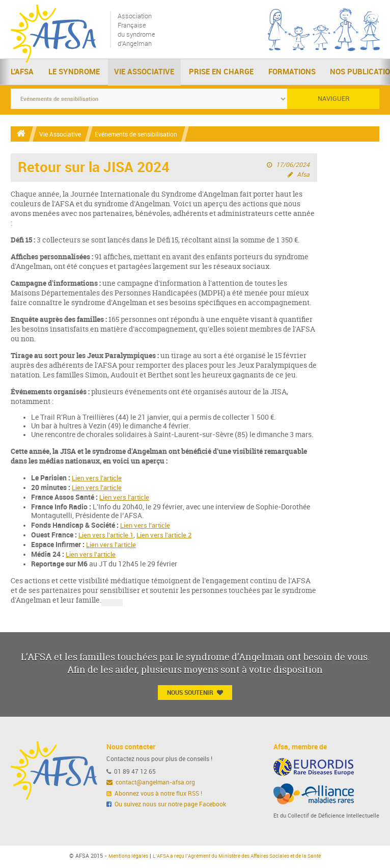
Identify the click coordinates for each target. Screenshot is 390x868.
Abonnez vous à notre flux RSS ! (155, 795)
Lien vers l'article (99, 479)
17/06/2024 (293, 166)
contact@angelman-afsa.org (151, 784)
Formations (292, 73)
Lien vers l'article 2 (171, 536)
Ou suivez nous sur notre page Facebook (166, 806)
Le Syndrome (74, 73)
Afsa (303, 175)
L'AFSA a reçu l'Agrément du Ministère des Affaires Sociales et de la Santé (239, 858)
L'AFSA (22, 73)
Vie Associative (144, 73)
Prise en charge (221, 73)
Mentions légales (117, 858)
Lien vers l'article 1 (108, 536)
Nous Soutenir (195, 694)
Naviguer (333, 99)
